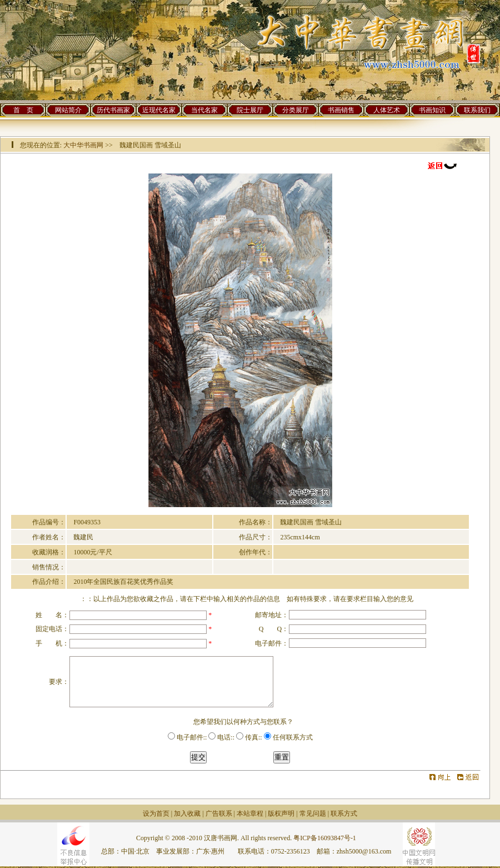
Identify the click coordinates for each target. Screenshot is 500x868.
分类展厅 (296, 110)
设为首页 (156, 814)
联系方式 (344, 814)
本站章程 (250, 814)
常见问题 (313, 814)
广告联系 (219, 814)
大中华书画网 (83, 145)
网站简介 (68, 110)
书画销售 (341, 110)
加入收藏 (187, 814)
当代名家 (204, 110)
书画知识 (432, 110)
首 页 (23, 110)
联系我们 (477, 110)
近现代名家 (159, 110)
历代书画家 (113, 110)
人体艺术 (387, 110)
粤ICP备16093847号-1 (325, 838)
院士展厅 (250, 110)
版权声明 (281, 814)
